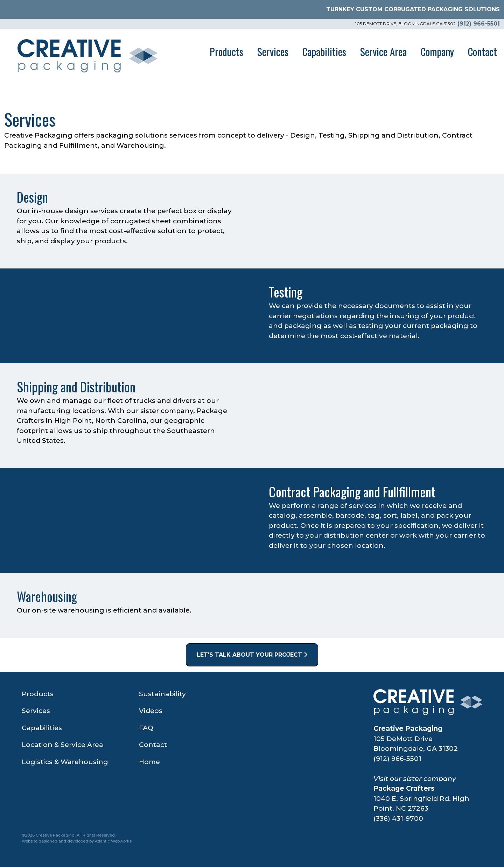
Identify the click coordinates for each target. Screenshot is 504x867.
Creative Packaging (408, 729)
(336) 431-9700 (398, 819)
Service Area (383, 51)
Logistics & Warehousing (65, 762)
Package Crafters (404, 788)
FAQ (146, 728)
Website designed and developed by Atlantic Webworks (77, 841)
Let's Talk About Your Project (252, 655)
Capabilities (324, 51)
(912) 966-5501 (479, 24)
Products (226, 51)
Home (149, 762)
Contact (482, 51)
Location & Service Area (62, 745)
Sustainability (162, 694)
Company (437, 51)
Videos (151, 711)
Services (273, 51)
